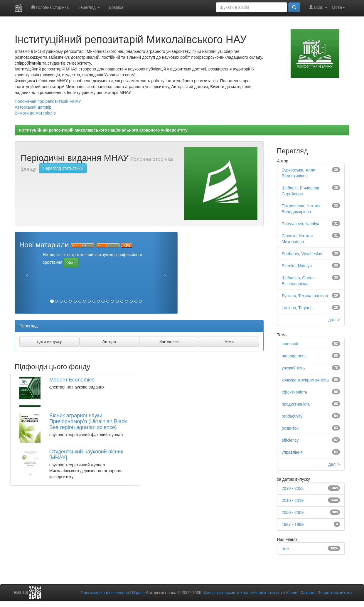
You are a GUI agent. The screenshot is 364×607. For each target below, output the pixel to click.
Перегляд (89, 7)
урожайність (293, 368)
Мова (338, 7)
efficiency (290, 440)
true (285, 549)
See (71, 263)
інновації (290, 344)
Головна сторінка (50, 7)
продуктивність (296, 404)
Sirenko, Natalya (297, 266)
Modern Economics (72, 380)
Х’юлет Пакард (300, 593)
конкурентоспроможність (305, 380)
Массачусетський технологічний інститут (241, 593)
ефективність (295, 392)
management (294, 356)
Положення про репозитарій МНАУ (48, 101)
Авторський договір (33, 107)
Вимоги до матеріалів (35, 113)
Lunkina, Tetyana (297, 308)
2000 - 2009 (293, 512)
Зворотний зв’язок (335, 593)
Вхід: (318, 7)
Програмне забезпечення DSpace (113, 593)
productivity (292, 416)
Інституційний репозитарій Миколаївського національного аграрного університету (103, 130)
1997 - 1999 (293, 524)
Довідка (116, 7)
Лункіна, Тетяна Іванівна (305, 296)
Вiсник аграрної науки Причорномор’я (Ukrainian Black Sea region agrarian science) (88, 421)
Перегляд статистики (63, 168)
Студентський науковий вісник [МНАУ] (86, 455)
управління (292, 452)
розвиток (290, 428)
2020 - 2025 (293, 488)
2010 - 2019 (293, 500)
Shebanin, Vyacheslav (302, 254)
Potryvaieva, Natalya (301, 224)
